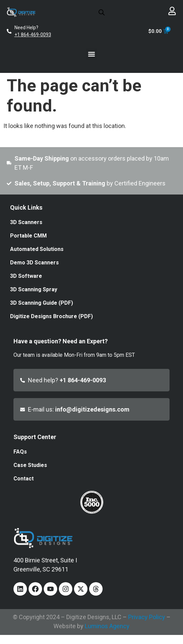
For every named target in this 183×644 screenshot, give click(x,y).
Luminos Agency (107, 626)
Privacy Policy (147, 617)
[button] (92, 54)
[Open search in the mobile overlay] (102, 12)
